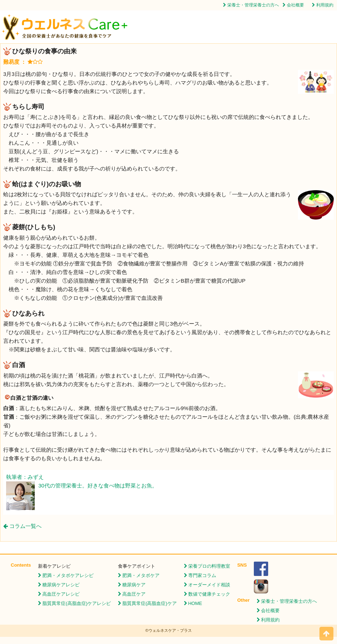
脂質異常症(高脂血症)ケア (149, 603)
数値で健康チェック (209, 594)
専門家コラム (202, 575)
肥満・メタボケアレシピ (68, 575)
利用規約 (325, 5)
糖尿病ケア (134, 585)
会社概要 (295, 5)
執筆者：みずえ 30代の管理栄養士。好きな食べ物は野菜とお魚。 (82, 482)
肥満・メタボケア (141, 575)
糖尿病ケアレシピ (61, 585)
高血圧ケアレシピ (61, 594)
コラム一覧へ (22, 526)
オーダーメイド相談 (209, 585)
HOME (195, 603)
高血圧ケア (134, 594)
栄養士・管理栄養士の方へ (253, 5)
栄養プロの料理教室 (209, 566)
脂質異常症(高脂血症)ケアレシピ (77, 603)
